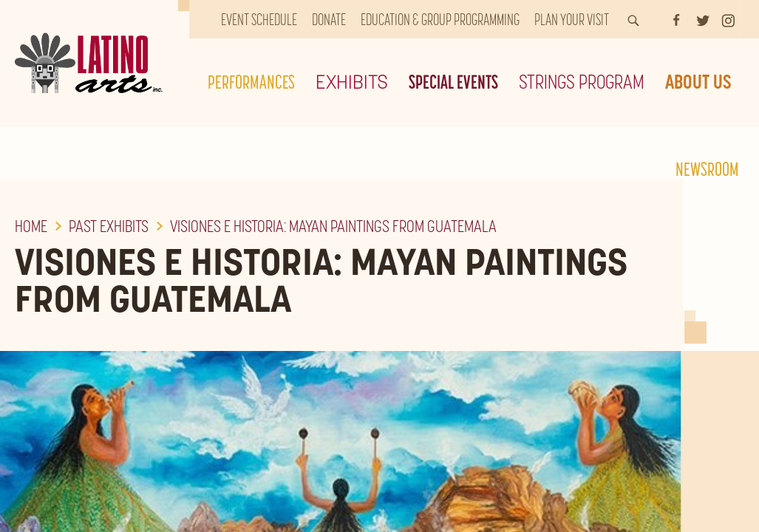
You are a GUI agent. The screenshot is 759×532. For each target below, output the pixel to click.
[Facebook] (676, 19)
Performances (251, 82)
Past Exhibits (109, 226)
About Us (698, 82)
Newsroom (707, 169)
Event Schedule (259, 19)
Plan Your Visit (572, 19)
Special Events (453, 82)
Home (31, 226)
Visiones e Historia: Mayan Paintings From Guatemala (333, 226)
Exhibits (352, 82)
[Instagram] (728, 19)
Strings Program (582, 82)
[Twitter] (703, 19)
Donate (329, 19)
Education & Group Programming (440, 19)
